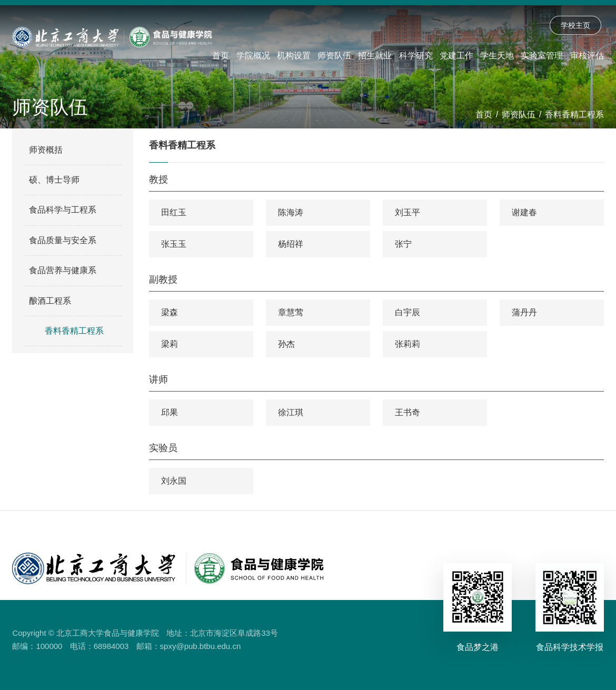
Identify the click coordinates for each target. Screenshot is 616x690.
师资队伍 (334, 56)
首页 (221, 56)
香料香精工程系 (574, 114)
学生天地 (497, 56)
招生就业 (375, 56)
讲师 (158, 379)
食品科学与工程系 (63, 210)
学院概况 (253, 56)
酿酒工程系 (50, 301)
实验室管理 (542, 56)
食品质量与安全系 (63, 240)
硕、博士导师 (54, 180)
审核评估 (587, 56)
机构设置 (294, 56)
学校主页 (575, 25)
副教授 (163, 279)
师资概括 (46, 150)
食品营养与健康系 (63, 270)
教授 (158, 179)
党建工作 (456, 56)
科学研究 (416, 56)
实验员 (163, 448)
